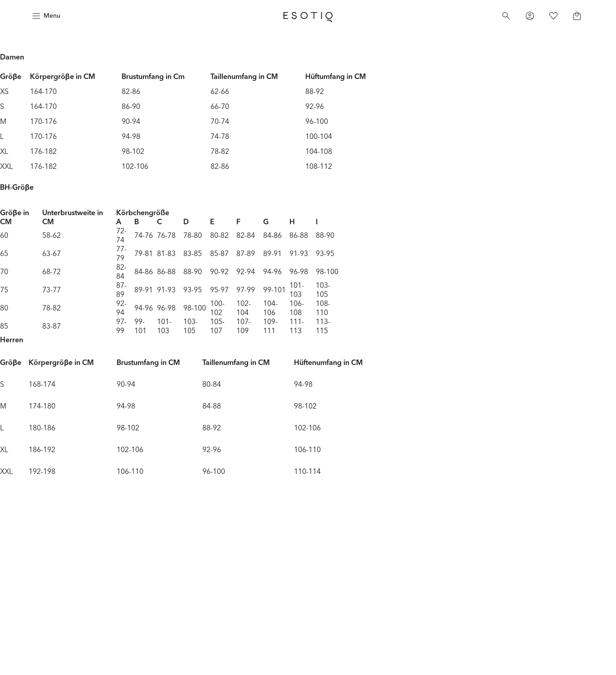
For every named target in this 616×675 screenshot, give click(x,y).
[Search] (506, 16)
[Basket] (577, 16)
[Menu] (45, 16)
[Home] (308, 16)
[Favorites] (553, 16)
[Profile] (530, 16)
